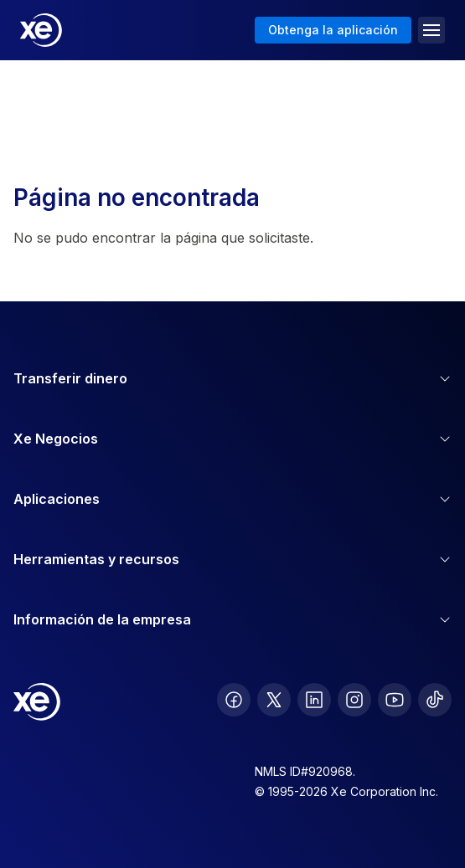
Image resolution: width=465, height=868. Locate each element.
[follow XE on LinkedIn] (314, 700)
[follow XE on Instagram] (354, 700)
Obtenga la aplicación (333, 30)
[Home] (41, 30)
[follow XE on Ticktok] (435, 700)
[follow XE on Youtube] (395, 700)
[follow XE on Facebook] (234, 700)
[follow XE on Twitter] (274, 700)
